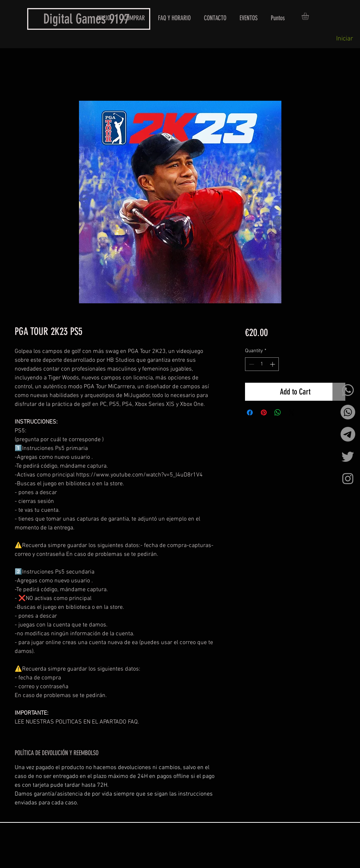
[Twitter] (348, 456)
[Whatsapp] (348, 390)
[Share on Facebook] (250, 412)
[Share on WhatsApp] (278, 412)
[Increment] (273, 364)
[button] (309, 16)
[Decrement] (251, 364)
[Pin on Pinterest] (264, 412)
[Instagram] (348, 478)
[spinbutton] (262, 364)
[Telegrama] (348, 434)
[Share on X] (292, 412)
